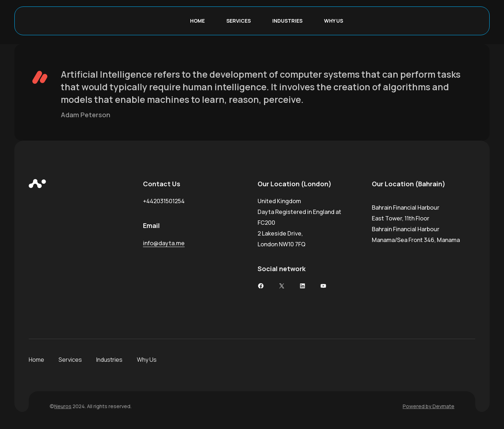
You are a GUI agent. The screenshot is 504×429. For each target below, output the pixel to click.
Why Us (147, 360)
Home (36, 360)
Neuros (63, 406)
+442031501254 (164, 201)
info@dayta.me (164, 243)
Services (70, 360)
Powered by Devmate (429, 406)
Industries (109, 360)
